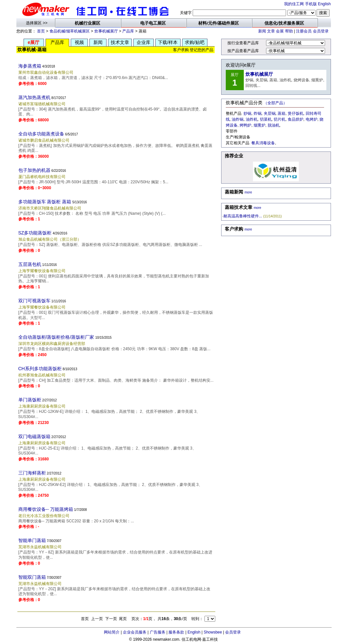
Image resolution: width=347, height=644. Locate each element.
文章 (271, 31)
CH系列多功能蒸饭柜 (40, 369)
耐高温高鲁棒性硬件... (243, 216)
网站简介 (112, 632)
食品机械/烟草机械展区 (70, 31)
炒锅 (247, 113)
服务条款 (176, 632)
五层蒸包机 (30, 264)
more (248, 192)
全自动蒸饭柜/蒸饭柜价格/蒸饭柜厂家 (56, 337)
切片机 (280, 119)
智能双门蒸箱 (32, 577)
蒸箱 (281, 113)
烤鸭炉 (245, 125)
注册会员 (304, 31)
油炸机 (252, 119)
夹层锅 (270, 113)
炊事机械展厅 (106, 31)
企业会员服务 (135, 632)
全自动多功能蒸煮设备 (41, 134)
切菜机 (266, 119)
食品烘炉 (296, 119)
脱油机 (274, 125)
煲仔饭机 (296, 113)
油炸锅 (238, 119)
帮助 (289, 31)
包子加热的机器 (34, 170)
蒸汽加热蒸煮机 (34, 97)
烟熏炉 (260, 125)
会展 (280, 31)
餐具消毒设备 (263, 143)
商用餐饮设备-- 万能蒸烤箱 (46, 509)
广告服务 (158, 632)
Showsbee (213, 632)
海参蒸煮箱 (30, 66)
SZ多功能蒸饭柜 (35, 233)
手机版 (311, 4)
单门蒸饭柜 (30, 400)
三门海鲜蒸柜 (32, 473)
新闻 (262, 31)
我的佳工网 (294, 4)
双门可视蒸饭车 (34, 301)
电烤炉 (312, 119)
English (324, 4)
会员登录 (321, 31)
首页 (41, 31)
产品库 (128, 31)
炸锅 (258, 113)
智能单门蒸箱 (32, 540)
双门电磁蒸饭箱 (34, 436)
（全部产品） (275, 103)
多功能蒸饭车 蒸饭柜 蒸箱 (45, 202)
